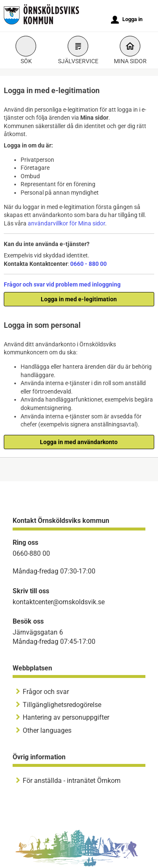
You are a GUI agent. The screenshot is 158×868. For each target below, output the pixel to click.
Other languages (47, 730)
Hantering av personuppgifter (66, 717)
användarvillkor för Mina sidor (66, 223)
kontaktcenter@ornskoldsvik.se (59, 602)
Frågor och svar (46, 692)
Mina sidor (130, 51)
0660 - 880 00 (88, 264)
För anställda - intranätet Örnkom (72, 781)
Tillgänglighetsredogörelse (62, 705)
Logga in (127, 20)
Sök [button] (26, 51)
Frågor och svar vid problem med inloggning (62, 284)
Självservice (78, 51)
